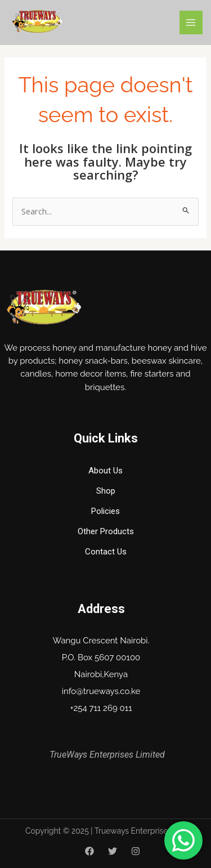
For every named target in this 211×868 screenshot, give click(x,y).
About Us (105, 471)
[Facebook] (89, 851)
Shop (106, 491)
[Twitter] (113, 851)
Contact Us (106, 552)
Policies (105, 511)
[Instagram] (136, 851)
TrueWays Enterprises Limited (107, 755)
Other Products (106, 531)
